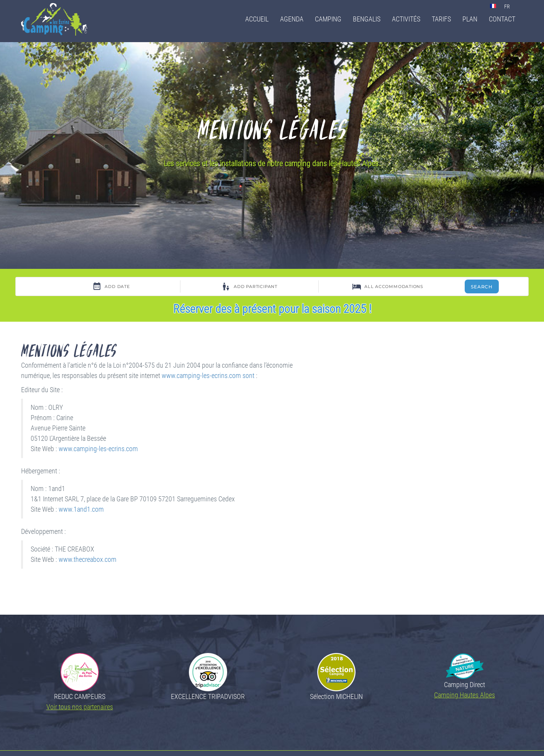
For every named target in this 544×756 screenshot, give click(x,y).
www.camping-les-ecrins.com (98, 449)
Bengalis (367, 19)
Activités (406, 19)
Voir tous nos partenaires (80, 707)
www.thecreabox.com (88, 560)
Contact (502, 19)
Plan (470, 19)
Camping (328, 19)
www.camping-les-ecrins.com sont (208, 376)
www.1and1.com (81, 509)
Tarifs (441, 19)
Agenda (292, 19)
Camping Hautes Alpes (465, 695)
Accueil (257, 19)
